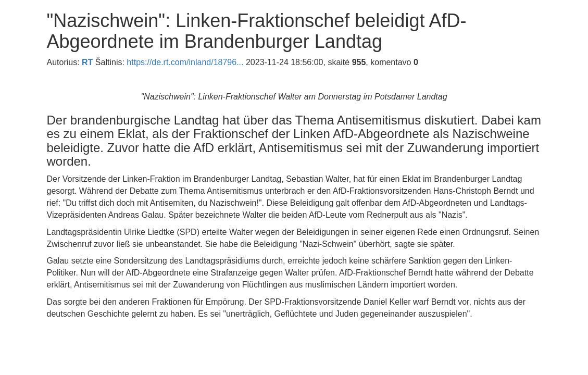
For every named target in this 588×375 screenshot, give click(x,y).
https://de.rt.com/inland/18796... (185, 62)
